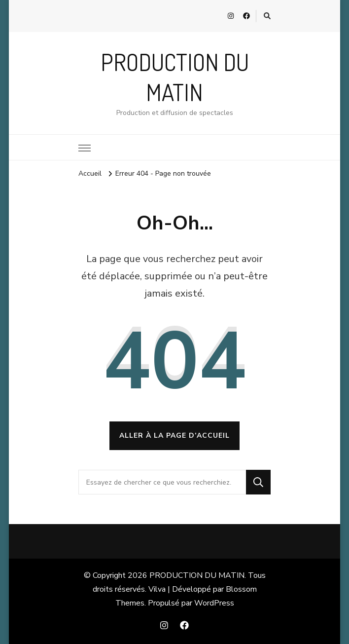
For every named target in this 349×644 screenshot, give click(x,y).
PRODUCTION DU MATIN (197, 575)
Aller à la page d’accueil (174, 436)
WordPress (214, 603)
